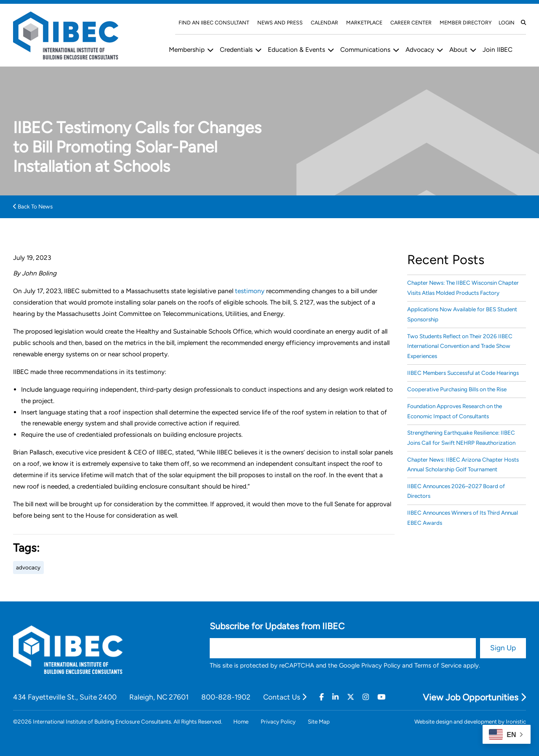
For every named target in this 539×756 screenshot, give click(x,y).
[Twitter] (351, 697)
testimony (250, 291)
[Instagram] (366, 697)
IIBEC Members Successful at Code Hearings (463, 373)
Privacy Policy (381, 665)
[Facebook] (322, 697)
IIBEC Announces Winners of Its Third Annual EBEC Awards (463, 517)
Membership (187, 49)
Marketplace (364, 23)
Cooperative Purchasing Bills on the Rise (457, 389)
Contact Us (285, 697)
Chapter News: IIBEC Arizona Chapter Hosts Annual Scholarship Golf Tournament (463, 464)
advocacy (28, 567)
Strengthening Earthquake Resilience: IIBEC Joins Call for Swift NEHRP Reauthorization (461, 437)
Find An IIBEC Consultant (214, 23)
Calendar (324, 23)
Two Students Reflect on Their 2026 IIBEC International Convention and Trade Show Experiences (460, 346)
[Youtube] (381, 697)
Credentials (236, 49)
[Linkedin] (335, 697)
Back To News (33, 206)
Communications (365, 49)
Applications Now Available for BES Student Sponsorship (462, 314)
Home (241, 721)
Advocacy (420, 49)
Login (507, 23)
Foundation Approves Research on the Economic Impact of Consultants (455, 411)
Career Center (411, 23)
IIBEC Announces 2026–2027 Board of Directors (456, 491)
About (458, 49)
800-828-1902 (226, 697)
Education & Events (296, 49)
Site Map (319, 721)
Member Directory (466, 23)
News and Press (280, 23)
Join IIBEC (498, 49)
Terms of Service (438, 665)
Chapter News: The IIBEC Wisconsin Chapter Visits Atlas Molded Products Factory (463, 287)
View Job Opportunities (474, 697)
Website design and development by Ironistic (470, 721)
